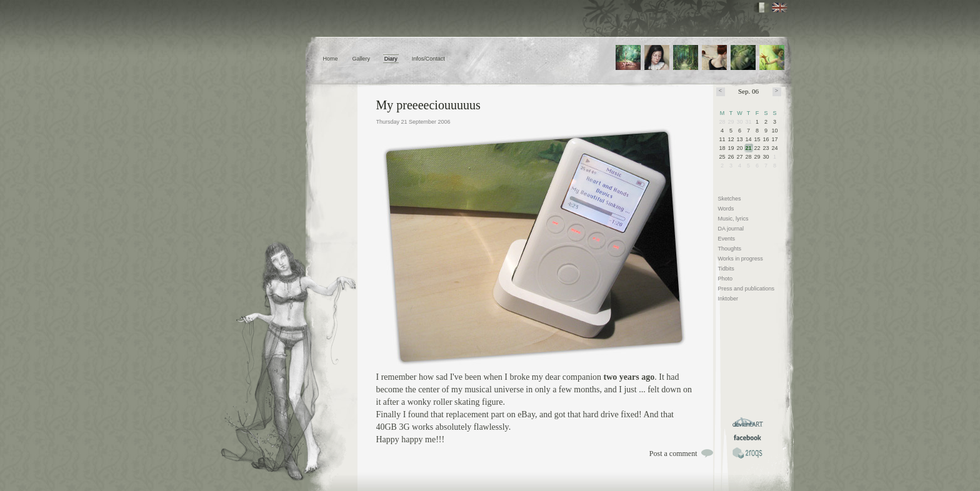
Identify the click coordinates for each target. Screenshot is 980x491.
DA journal (731, 229)
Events (727, 239)
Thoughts (730, 249)
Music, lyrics (733, 219)
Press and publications (747, 289)
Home (331, 59)
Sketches (730, 199)
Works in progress (741, 259)
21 (749, 148)
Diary (391, 59)
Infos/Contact (428, 59)
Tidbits (726, 269)
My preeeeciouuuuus (428, 105)
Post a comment (673, 454)
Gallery (361, 59)
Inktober (728, 299)
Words (726, 209)
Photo (726, 279)
